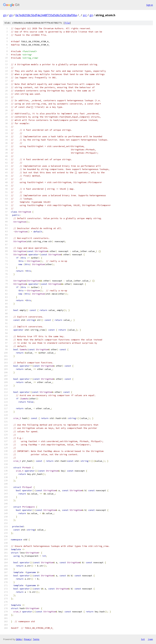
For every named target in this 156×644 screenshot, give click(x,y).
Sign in (150, 5)
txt (143, 639)
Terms (36, 639)
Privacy (27, 639)
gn (5, 15)
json (150, 639)
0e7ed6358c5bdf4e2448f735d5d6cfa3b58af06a (46, 15)
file (67, 23)
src (85, 15)
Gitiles (19, 639)
